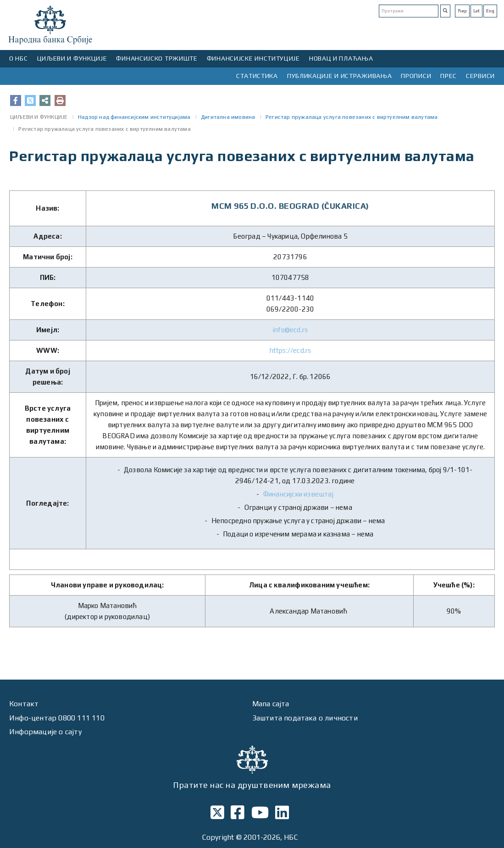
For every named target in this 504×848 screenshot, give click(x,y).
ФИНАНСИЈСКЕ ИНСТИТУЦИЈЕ (253, 58)
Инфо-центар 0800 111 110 (57, 718)
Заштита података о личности (305, 718)
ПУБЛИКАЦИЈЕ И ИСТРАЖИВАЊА (340, 76)
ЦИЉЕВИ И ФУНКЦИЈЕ (72, 58)
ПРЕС (449, 76)
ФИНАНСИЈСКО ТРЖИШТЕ (157, 58)
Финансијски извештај (298, 494)
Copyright (218, 837)
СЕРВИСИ (480, 76)
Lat (476, 11)
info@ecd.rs (290, 330)
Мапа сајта (271, 704)
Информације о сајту (45, 732)
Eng (490, 11)
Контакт (24, 704)
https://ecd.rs (291, 350)
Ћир (462, 11)
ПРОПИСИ (416, 76)
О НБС (19, 58)
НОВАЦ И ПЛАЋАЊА (341, 58)
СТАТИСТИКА (257, 76)
